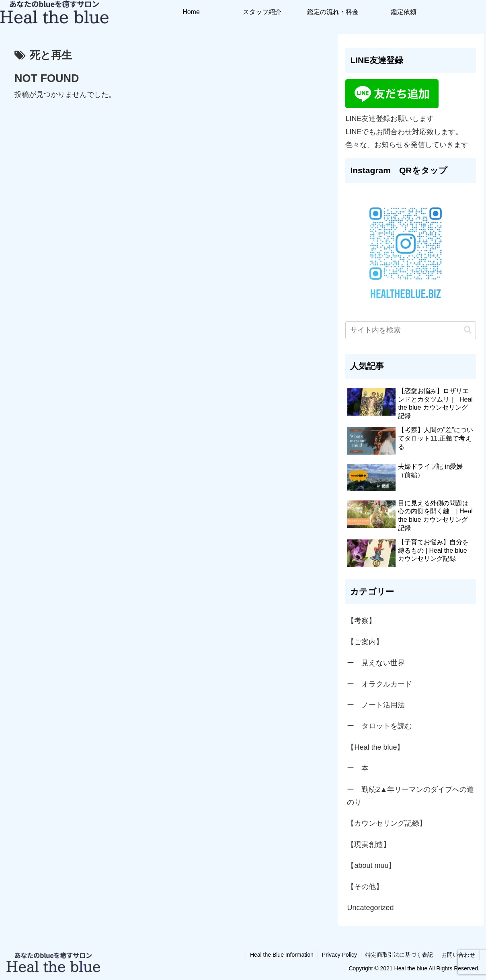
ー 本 (358, 768)
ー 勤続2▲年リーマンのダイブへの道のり (410, 796)
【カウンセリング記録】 (387, 823)
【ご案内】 (365, 642)
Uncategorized (370, 908)
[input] (410, 330)
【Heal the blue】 (375, 747)
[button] (468, 330)
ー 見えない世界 (376, 663)
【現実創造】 (372, 845)
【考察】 (361, 621)
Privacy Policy (339, 955)
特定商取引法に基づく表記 (399, 955)
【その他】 (365, 887)
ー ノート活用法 (376, 705)
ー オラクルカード (379, 684)
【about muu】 (371, 865)
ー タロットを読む (379, 726)
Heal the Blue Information (282, 955)
